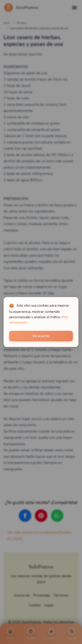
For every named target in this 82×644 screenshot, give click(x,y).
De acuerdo (41, 336)
